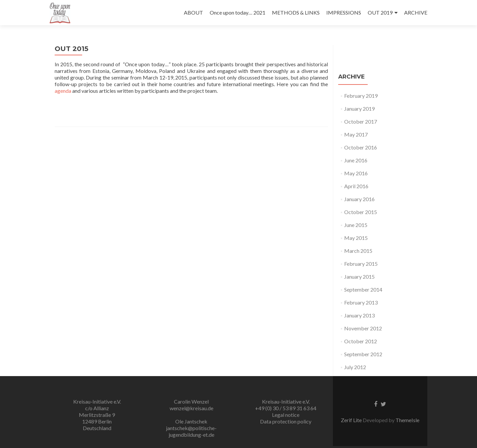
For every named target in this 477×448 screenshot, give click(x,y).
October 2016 (361, 147)
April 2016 (356, 186)
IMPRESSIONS (344, 12)
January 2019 (359, 109)
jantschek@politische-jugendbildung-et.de (191, 431)
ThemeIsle (407, 420)
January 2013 (359, 315)
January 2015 (359, 277)
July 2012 (355, 367)
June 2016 (356, 160)
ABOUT (193, 12)
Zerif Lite (352, 420)
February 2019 (361, 96)
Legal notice (286, 415)
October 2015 (361, 212)
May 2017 (356, 134)
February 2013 (361, 302)
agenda (63, 91)
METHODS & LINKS (296, 12)
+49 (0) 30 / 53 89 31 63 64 (286, 408)
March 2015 (358, 251)
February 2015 (361, 264)
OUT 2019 (380, 12)
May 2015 (356, 238)
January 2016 (359, 199)
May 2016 (356, 173)
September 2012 (363, 354)
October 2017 (361, 121)
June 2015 (356, 225)
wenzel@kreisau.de (191, 408)
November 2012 (363, 328)
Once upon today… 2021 (238, 12)
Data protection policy (286, 421)
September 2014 (363, 289)
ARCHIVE (416, 12)
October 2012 (361, 341)
